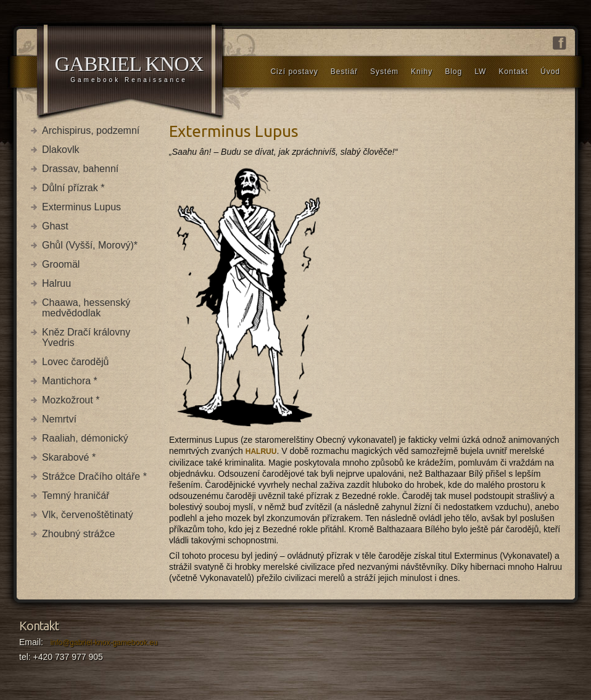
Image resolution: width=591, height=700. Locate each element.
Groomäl (61, 264)
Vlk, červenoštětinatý (88, 515)
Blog (453, 72)
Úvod (550, 72)
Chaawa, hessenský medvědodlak (86, 308)
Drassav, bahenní (80, 169)
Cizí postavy (294, 72)
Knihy (422, 72)
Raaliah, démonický (85, 438)
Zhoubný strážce (78, 534)
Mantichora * (70, 381)
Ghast (55, 226)
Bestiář (344, 72)
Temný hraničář (76, 496)
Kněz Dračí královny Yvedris (86, 337)
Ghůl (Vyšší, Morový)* (90, 245)
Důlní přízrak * (73, 188)
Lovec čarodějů (76, 362)
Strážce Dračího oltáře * (94, 476)
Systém (384, 72)
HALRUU (261, 451)
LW (480, 72)
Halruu (56, 283)
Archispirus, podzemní (91, 130)
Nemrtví (59, 419)
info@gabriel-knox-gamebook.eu (104, 643)
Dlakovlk (60, 150)
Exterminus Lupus (81, 207)
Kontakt (513, 72)
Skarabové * (69, 457)
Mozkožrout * (71, 400)
